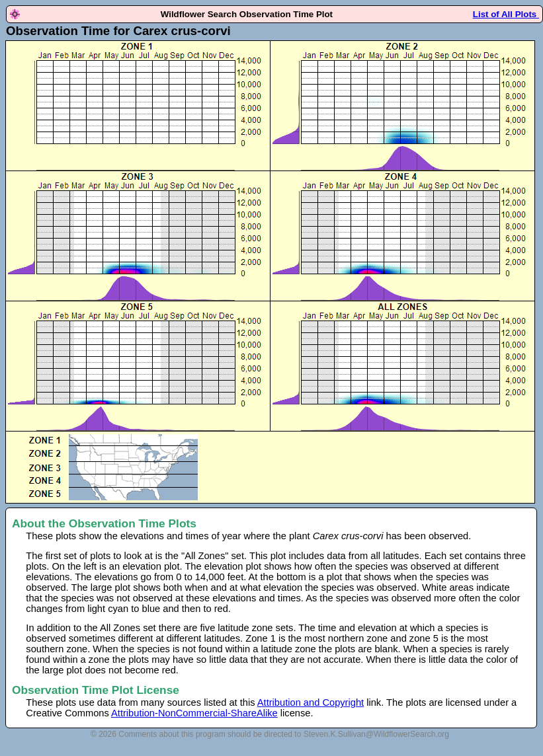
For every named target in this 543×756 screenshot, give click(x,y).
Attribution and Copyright (311, 702)
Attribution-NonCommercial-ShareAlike (194, 713)
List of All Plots (506, 14)
